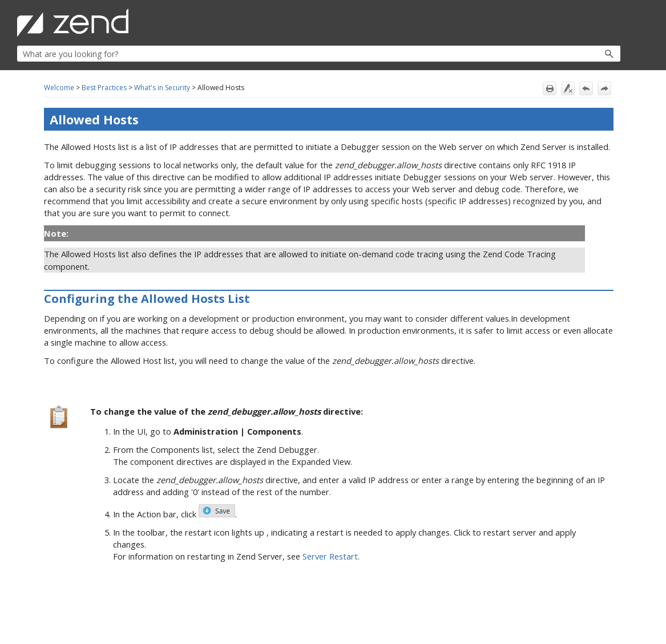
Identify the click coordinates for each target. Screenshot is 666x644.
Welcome (59, 88)
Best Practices (104, 88)
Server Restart (330, 556)
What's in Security (162, 88)
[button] (585, 54)
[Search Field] (319, 54)
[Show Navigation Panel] (614, 23)
